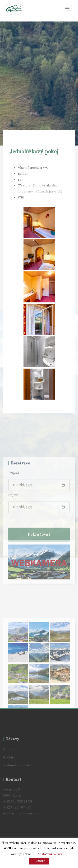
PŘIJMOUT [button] (39, 861)
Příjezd (14, 524)
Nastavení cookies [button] (50, 854)
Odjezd (13, 546)
